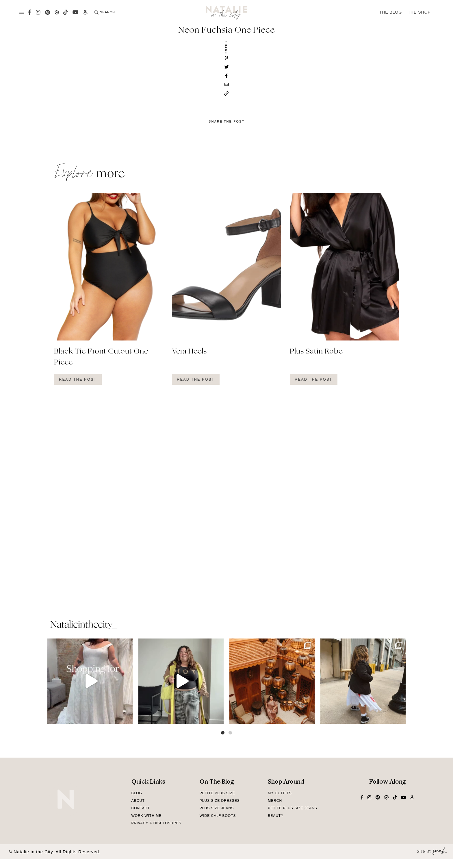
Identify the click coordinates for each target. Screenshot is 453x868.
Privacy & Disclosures (156, 823)
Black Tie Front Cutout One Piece (101, 357)
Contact (141, 808)
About (138, 801)
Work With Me (147, 816)
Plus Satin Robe (316, 352)
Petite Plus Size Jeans (293, 808)
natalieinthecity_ (84, 625)
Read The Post (78, 379)
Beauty (276, 816)
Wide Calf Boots (218, 816)
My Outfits (280, 793)
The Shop (419, 12)
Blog (137, 793)
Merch (275, 801)
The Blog (391, 12)
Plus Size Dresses (220, 801)
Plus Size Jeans (217, 808)
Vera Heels (189, 352)
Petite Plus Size (217, 793)
